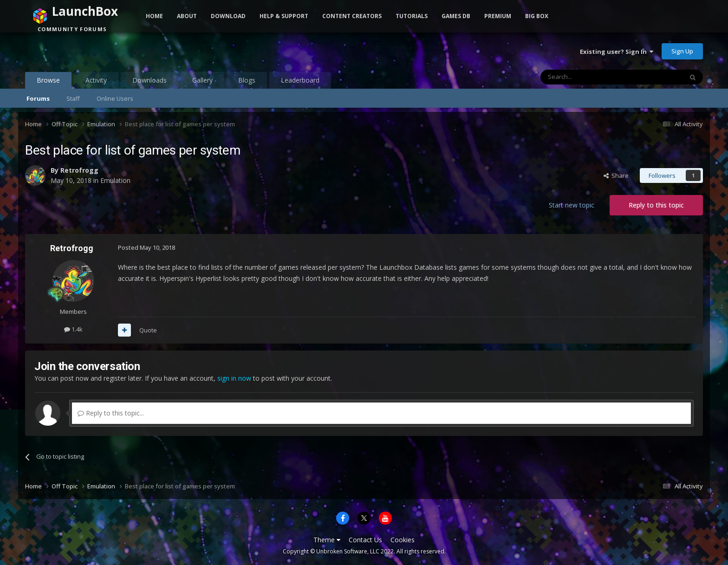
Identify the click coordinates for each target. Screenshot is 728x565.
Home (154, 16)
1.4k (73, 329)
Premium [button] (498, 16)
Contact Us (365, 540)
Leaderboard (300, 80)
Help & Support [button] (284, 16)
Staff (73, 98)
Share (616, 175)
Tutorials (412, 16)
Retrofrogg (79, 170)
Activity (96, 80)
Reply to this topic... (111, 413)
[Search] (589, 77)
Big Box (537, 16)
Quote (148, 330)
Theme (327, 540)
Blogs (247, 80)
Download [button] (228, 16)
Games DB (456, 16)
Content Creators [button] (352, 16)
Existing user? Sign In (617, 52)
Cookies (403, 540)
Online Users (115, 98)
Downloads (149, 80)
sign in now (234, 378)
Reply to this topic (656, 205)
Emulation (115, 180)
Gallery (202, 80)
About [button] (187, 16)
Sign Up (682, 51)
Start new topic (572, 205)
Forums (38, 98)
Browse (48, 82)
